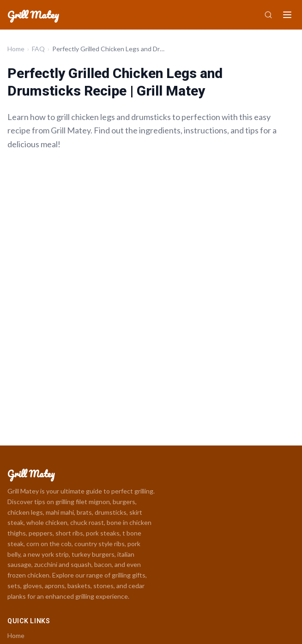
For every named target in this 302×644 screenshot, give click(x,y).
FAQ (38, 49)
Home (16, 49)
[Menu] (287, 15)
